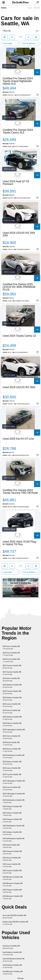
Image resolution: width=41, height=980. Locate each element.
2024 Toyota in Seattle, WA (12, 667)
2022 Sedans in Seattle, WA (12, 833)
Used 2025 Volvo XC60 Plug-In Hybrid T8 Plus (20, 543)
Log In (30, 8)
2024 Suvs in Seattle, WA (11, 660)
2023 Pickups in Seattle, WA (12, 820)
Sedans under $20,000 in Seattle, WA (15, 923)
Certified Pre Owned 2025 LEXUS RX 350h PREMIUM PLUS (19, 287)
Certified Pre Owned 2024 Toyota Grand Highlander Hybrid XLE (18, 81)
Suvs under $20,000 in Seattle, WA (14, 917)
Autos (4, 8)
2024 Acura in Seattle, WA (12, 750)
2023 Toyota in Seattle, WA (12, 692)
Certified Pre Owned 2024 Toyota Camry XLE (18, 131)
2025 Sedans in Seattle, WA (12, 718)
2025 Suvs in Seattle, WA (11, 654)
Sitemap (21, 978)
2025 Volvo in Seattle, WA (11, 737)
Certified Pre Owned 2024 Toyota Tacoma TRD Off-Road (20, 491)
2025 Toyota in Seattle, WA (12, 673)
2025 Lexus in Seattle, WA (12, 769)
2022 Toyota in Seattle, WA (12, 776)
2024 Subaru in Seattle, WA (12, 763)
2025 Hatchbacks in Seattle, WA (14, 827)
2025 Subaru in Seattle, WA (12, 724)
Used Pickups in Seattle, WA (12, 966)
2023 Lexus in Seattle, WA (12, 705)
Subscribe (37, 8)
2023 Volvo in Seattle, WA (11, 712)
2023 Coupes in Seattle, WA (12, 872)
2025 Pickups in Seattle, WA (12, 852)
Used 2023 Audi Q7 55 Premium (16, 183)
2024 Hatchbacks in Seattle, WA (14, 756)
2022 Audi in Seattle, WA (11, 846)
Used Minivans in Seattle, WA (13, 973)
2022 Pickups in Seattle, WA (12, 891)
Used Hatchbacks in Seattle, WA (14, 960)
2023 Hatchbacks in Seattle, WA (14, 801)
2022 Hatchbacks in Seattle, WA (14, 840)
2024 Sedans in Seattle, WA (12, 699)
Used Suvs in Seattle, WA (11, 947)
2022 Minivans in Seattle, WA (13, 897)
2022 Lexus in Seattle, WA (12, 865)
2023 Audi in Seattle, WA (11, 744)
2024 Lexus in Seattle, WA (12, 788)
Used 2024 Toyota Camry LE (19, 336)
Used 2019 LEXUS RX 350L (19, 387)
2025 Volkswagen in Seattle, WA (14, 782)
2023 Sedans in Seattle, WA (12, 686)
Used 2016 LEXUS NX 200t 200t (19, 234)
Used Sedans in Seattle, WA (12, 953)
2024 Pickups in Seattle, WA (12, 808)
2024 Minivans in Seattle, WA (13, 878)
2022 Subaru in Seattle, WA (12, 814)
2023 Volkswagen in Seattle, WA (14, 731)
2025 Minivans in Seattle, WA (13, 885)
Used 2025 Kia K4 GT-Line (18, 439)
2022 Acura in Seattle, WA (12, 859)
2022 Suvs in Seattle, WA (11, 680)
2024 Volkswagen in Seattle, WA (14, 795)
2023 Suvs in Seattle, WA (11, 647)
